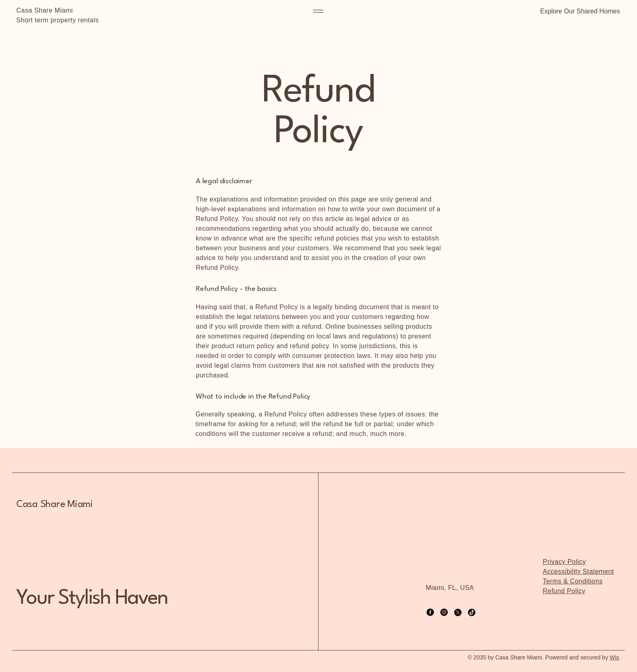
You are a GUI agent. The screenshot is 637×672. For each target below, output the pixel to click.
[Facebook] (430, 612)
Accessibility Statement (578, 571)
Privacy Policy (564, 562)
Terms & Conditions (573, 581)
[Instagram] (444, 612)
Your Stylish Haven (92, 598)
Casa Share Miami (44, 10)
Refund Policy (564, 591)
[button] (578, 11)
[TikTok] (472, 612)
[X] (458, 612)
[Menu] (318, 11)
